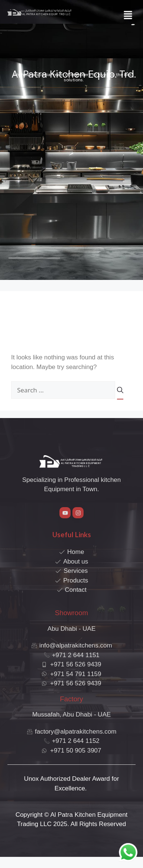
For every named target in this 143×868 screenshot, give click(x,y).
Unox (32, 779)
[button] (128, 16)
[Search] (120, 393)
